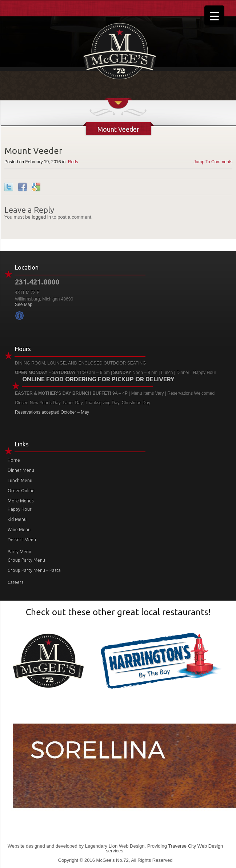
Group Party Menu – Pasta (34, 570)
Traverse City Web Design (195, 846)
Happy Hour (20, 509)
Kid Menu (17, 519)
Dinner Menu (21, 470)
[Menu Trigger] (214, 15)
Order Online (21, 491)
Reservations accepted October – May (52, 412)
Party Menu (19, 552)
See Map (24, 304)
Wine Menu (19, 529)
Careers (15, 582)
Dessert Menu (22, 540)
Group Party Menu (26, 560)
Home (14, 460)
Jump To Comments (213, 162)
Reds (73, 162)
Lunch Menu (20, 480)
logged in (41, 217)
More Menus (21, 501)
